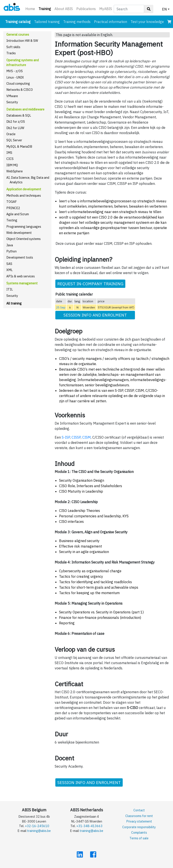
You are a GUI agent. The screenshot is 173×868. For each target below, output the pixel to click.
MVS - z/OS (15, 71)
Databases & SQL (19, 115)
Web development (19, 233)
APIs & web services (21, 276)
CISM (86, 437)
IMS (9, 153)
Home (30, 9)
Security (12, 102)
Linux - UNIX (15, 77)
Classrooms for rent (139, 816)
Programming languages (24, 227)
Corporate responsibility (139, 827)
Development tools (20, 257)
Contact (139, 810)
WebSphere (15, 171)
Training (46, 8)
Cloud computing (18, 83)
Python (11, 251)
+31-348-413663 (89, 826)
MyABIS (106, 9)
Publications (86, 9)
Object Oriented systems (24, 239)
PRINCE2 (13, 208)
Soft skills (13, 47)
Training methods (77, 22)
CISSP (76, 437)
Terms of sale (139, 838)
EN (164, 9)
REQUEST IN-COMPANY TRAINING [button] (90, 284)
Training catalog (19, 21)
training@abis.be (39, 831)
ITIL (10, 289)
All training (14, 303)
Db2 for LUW (15, 128)
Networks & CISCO (20, 90)
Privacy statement (139, 821)
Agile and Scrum (18, 214)
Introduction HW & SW (22, 41)
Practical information (111, 22)
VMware (12, 96)
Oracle (11, 134)
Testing (12, 220)
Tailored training (47, 22)
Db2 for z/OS (16, 122)
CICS (10, 159)
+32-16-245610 (37, 826)
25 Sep (61, 307)
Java (10, 245)
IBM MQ (12, 165)
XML (10, 270)
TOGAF (12, 202)
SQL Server (14, 140)
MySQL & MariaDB (19, 146)
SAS (9, 264)
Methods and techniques (24, 195)
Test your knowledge (147, 22)
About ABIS (64, 9)
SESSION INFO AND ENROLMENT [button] (95, 315)
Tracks (11, 53)
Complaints (139, 832)
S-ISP (66, 437)
